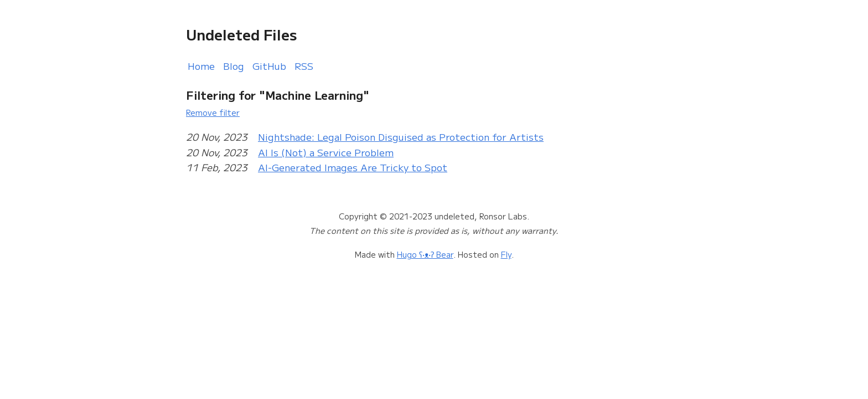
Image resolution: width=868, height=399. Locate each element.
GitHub (269, 66)
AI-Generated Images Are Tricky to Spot (353, 167)
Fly (506, 254)
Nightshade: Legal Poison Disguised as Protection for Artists (401, 137)
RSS (304, 66)
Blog (234, 66)
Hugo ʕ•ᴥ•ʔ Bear (425, 254)
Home (201, 66)
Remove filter (213, 112)
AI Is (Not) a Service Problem (326, 152)
